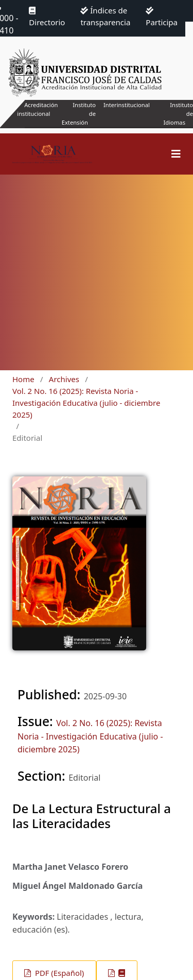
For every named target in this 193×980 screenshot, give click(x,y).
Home (23, 379)
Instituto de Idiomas (178, 114)
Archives (64, 379)
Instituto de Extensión (79, 114)
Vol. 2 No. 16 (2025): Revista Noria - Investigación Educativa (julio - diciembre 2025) (86, 403)
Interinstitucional (127, 105)
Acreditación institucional (37, 109)
